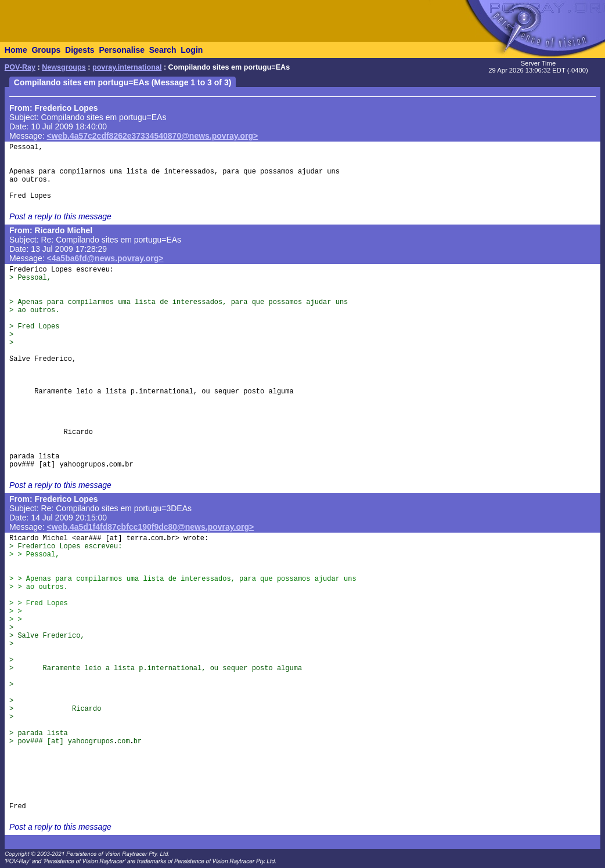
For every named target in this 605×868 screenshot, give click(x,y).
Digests (80, 50)
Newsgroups (64, 67)
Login (192, 50)
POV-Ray (20, 67)
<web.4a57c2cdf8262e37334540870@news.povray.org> (153, 136)
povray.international (127, 67)
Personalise (122, 50)
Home (16, 50)
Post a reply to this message (60, 216)
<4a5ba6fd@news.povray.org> (105, 258)
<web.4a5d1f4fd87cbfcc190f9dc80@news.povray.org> (151, 527)
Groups (46, 50)
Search (163, 50)
